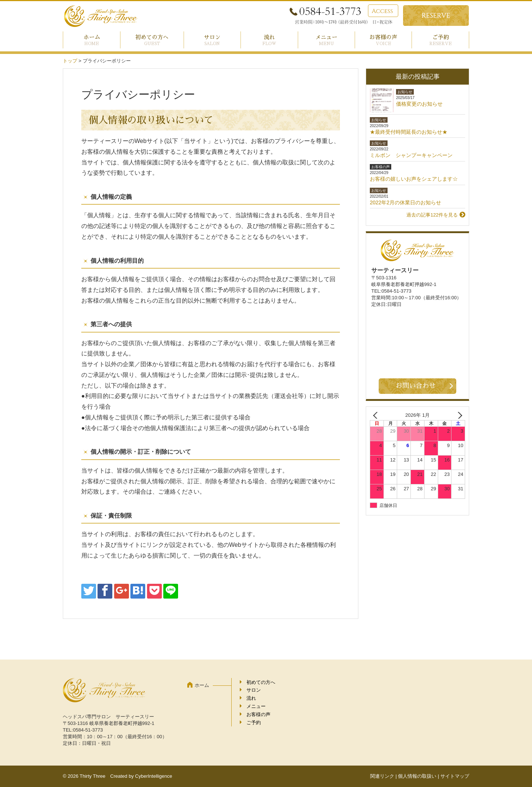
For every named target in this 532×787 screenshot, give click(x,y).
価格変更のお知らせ (419, 104)
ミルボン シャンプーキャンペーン (411, 155)
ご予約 (441, 37)
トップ (70, 61)
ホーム (92, 37)
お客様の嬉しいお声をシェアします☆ (414, 179)
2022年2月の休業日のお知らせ (405, 202)
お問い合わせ (416, 386)
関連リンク (382, 776)
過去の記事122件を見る (432, 215)
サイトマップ (455, 776)
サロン (212, 37)
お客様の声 (383, 37)
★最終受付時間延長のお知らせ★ (409, 132)
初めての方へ (152, 37)
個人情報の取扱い (417, 776)
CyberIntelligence (154, 776)
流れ (269, 37)
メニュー (326, 37)
